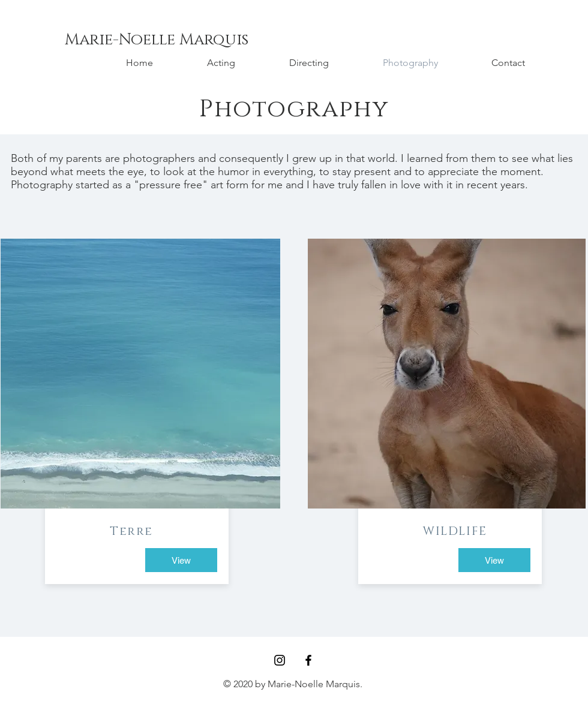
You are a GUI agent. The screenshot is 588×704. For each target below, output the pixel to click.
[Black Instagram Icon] (280, 660)
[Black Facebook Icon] (308, 660)
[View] (181, 560)
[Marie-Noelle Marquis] (157, 40)
